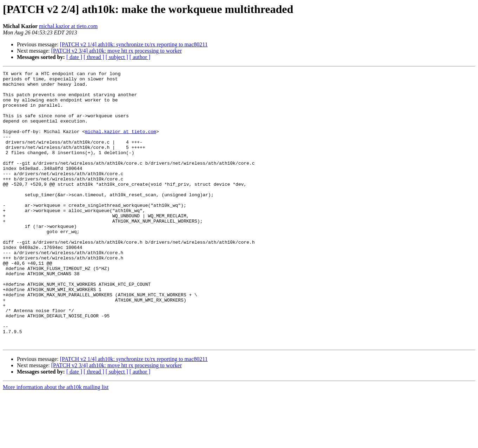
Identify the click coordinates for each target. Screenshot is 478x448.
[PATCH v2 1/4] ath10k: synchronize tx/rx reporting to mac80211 (134, 44)
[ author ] (140, 57)
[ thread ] (94, 57)
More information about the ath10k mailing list (56, 442)
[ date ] (74, 57)
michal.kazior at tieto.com (68, 26)
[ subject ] (117, 57)
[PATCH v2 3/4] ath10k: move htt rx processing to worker (117, 51)
